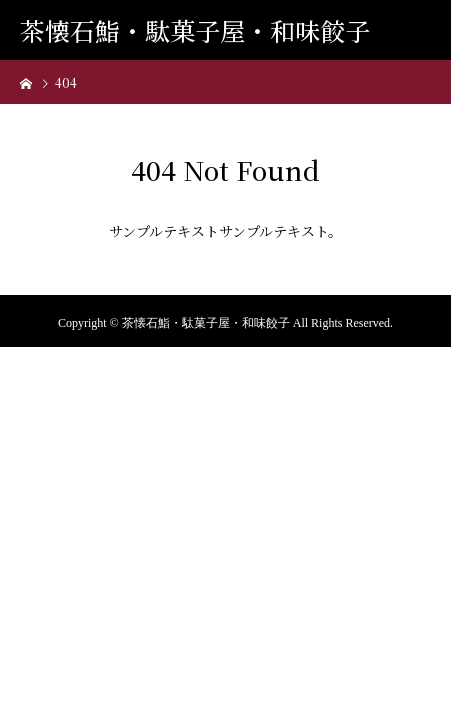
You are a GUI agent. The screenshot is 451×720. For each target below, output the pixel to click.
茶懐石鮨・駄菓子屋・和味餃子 (195, 30)
